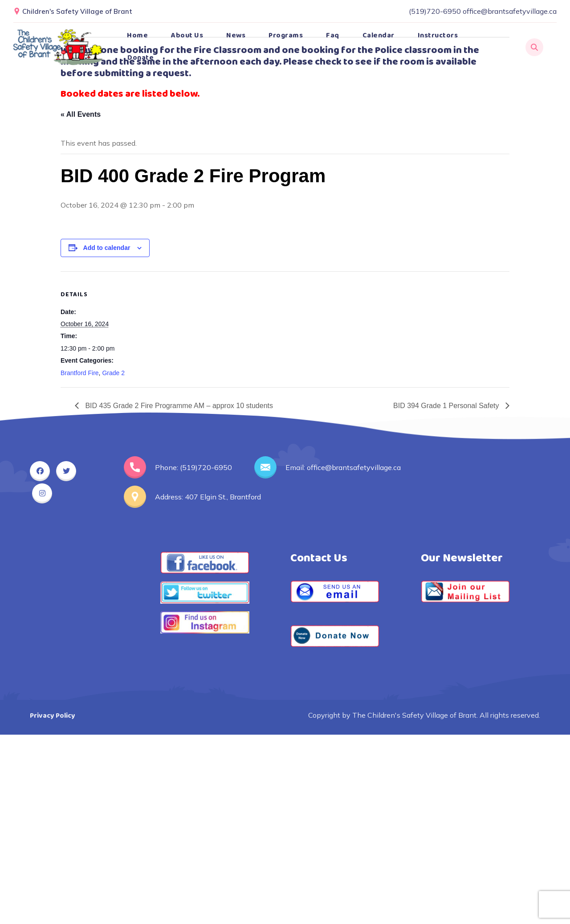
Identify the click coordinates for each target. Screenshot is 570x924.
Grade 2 (113, 373)
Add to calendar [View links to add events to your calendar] (107, 248)
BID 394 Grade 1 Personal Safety (447, 406)
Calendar (379, 35)
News (236, 35)
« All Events (81, 114)
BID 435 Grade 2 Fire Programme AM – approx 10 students (178, 406)
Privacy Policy (53, 716)
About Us (187, 35)
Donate (140, 58)
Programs (286, 35)
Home (137, 35)
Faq (333, 35)
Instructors (438, 35)
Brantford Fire (80, 373)
